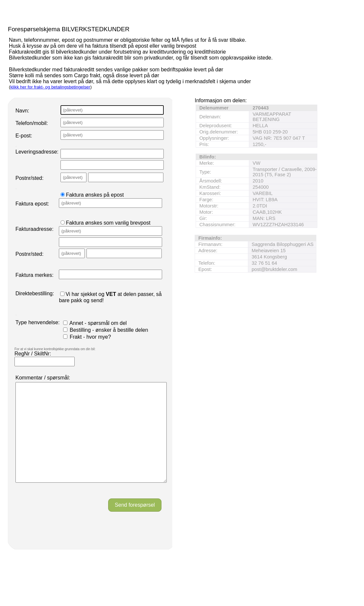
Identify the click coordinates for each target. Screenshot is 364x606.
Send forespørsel (135, 525)
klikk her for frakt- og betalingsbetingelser (50, 87)
